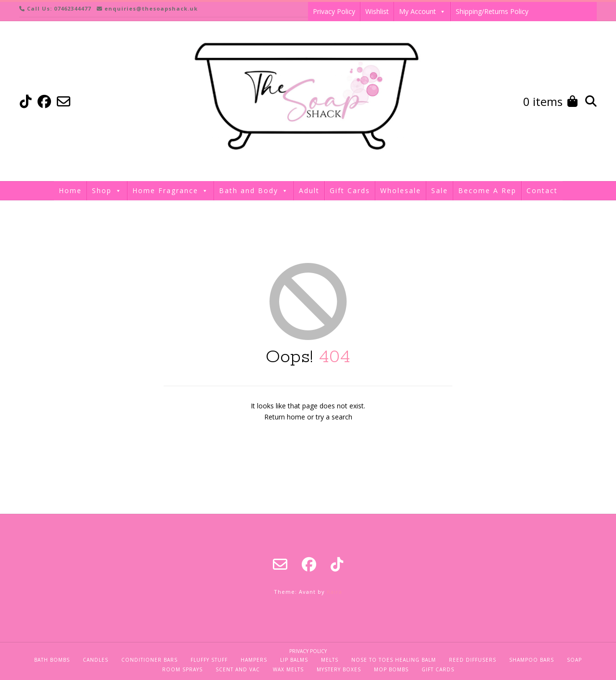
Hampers (254, 660)
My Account (422, 12)
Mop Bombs (391, 669)
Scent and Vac (238, 669)
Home (70, 190)
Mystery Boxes (339, 669)
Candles (96, 660)
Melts (330, 660)
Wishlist (377, 11)
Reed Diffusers (473, 660)
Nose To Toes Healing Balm (394, 660)
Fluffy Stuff (209, 660)
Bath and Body (254, 191)
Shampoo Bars (532, 660)
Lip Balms (294, 660)
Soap (574, 660)
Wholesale (401, 190)
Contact (542, 190)
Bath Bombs (52, 660)
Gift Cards (350, 190)
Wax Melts (288, 669)
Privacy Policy (334, 11)
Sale (440, 190)
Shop (107, 191)
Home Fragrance (171, 191)
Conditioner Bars (149, 660)
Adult (309, 190)
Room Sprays (182, 669)
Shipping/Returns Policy (492, 11)
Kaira (334, 592)
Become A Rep (487, 190)
